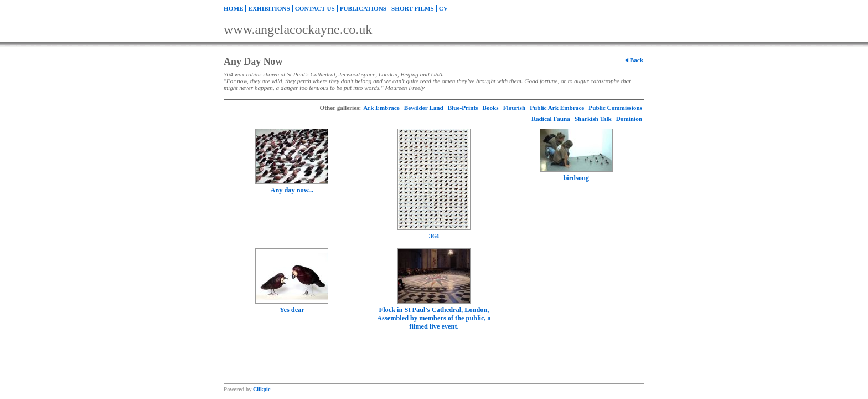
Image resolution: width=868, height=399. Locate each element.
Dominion (629, 119)
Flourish (514, 108)
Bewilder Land (424, 108)
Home (233, 8)
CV (443, 8)
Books (490, 108)
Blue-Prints (463, 108)
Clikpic (262, 389)
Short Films (413, 8)
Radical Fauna (551, 119)
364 (434, 236)
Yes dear (292, 310)
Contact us (315, 8)
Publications (363, 8)
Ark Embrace (381, 108)
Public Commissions (615, 108)
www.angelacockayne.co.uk (298, 29)
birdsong (576, 178)
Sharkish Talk (593, 119)
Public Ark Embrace (557, 108)
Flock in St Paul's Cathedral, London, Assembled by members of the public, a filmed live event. (434, 318)
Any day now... (292, 190)
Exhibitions (269, 8)
